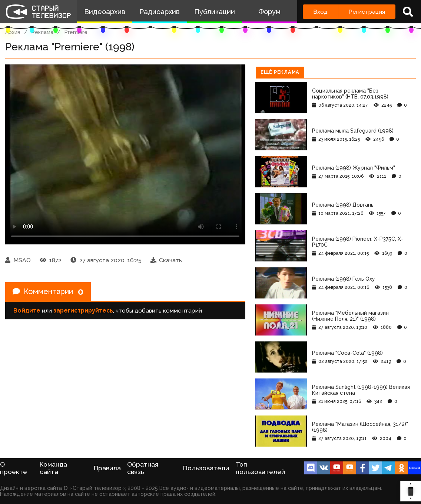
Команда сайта (53, 468)
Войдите (27, 311)
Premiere (76, 32)
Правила (107, 468)
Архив (13, 32)
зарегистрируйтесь (83, 311)
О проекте (14, 468)
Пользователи (206, 468)
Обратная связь (143, 468)
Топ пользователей (260, 468)
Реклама (42, 32)
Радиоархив (160, 12)
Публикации (215, 12)
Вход (320, 12)
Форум (269, 12)
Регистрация (367, 12)
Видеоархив (105, 12)
